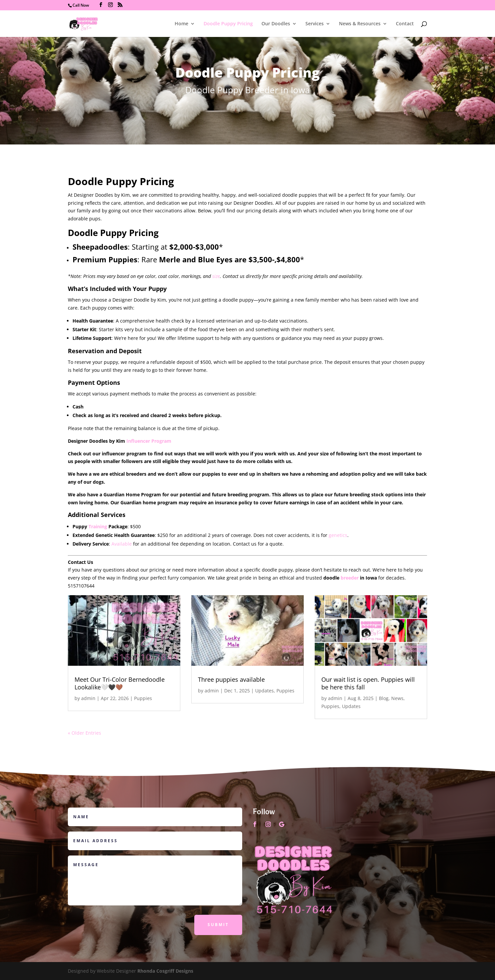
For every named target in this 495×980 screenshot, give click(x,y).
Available (122, 544)
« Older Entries (84, 733)
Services (315, 24)
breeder (350, 578)
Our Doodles (276, 24)
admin (88, 698)
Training (98, 526)
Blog (384, 698)
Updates (264, 691)
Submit (218, 925)
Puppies (143, 698)
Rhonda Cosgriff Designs (165, 971)
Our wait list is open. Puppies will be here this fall (368, 683)
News (397, 698)
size (216, 276)
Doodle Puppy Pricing (228, 24)
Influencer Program (149, 441)
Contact (405, 24)
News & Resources (360, 24)
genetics (338, 535)
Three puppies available (231, 679)
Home (181, 24)
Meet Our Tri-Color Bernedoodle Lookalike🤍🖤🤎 (120, 683)
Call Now (81, 5)
